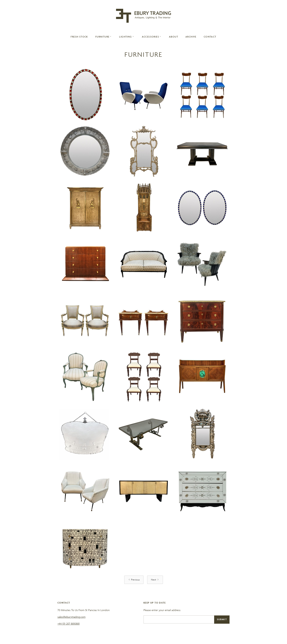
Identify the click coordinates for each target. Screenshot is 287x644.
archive (191, 37)
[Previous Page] (134, 580)
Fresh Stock (79, 37)
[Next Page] (155, 580)
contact (210, 37)
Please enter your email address (162, 610)
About (174, 37)
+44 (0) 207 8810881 (69, 624)
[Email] (179, 619)
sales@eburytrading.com (71, 617)
